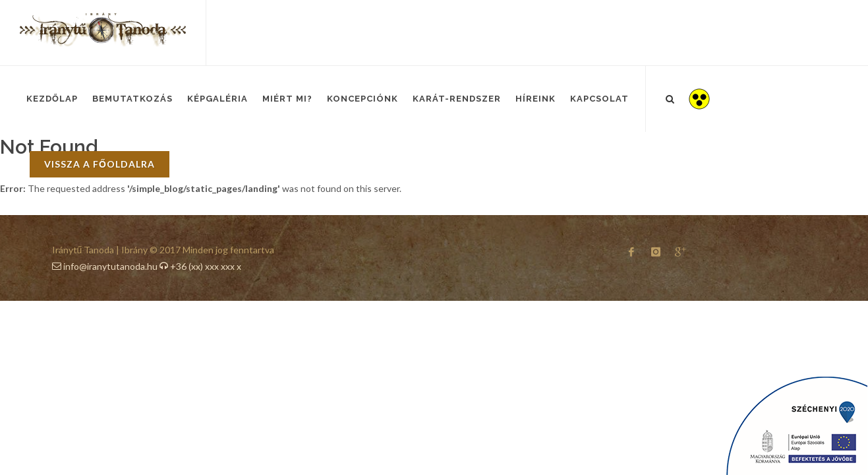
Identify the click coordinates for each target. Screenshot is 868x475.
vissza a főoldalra (100, 164)
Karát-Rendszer (457, 99)
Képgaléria (217, 99)
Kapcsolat (599, 99)
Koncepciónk (362, 99)
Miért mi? (287, 99)
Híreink (535, 99)
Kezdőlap (52, 99)
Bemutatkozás (132, 99)
